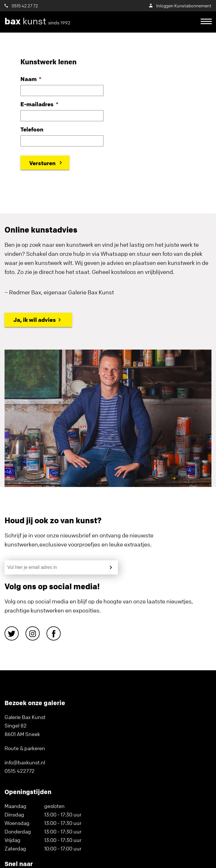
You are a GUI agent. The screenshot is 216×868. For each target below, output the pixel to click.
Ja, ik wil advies (35, 320)
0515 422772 (20, 771)
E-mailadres (39, 104)
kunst (38, 21)
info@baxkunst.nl (25, 762)
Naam (31, 79)
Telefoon (32, 129)
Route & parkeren (25, 748)
